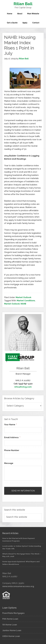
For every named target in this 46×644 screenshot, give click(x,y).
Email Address (12, 437)
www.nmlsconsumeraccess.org (18, 586)
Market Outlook (23, 297)
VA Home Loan (10, 625)
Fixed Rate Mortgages (13, 613)
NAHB (23, 304)
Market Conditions (26, 301)
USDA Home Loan (11, 636)
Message (9, 463)
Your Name (10, 425)
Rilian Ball (23, 4)
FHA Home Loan (10, 619)
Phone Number (12, 450)
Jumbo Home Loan (12, 630)
